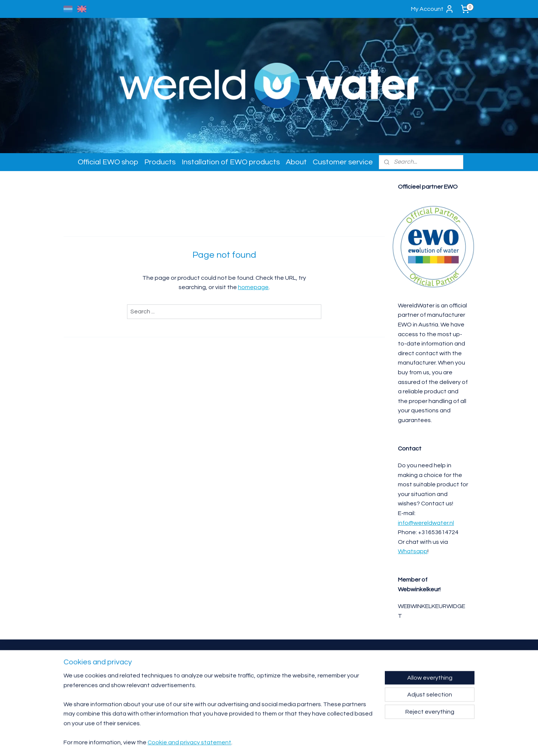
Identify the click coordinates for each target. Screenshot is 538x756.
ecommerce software (281, 742)
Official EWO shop (108, 162)
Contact (327, 662)
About (296, 162)
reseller (155, 673)
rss (256, 742)
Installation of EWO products (231, 162)
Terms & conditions (334, 684)
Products (160, 162)
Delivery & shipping (334, 678)
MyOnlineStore (342, 742)
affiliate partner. (176, 673)
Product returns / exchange (341, 673)
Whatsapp (413, 551)
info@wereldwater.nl (426, 523)
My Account (432, 9)
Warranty (328, 668)
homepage (253, 287)
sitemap (242, 742)
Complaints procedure (337, 689)
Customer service (343, 162)
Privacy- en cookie (335, 695)
